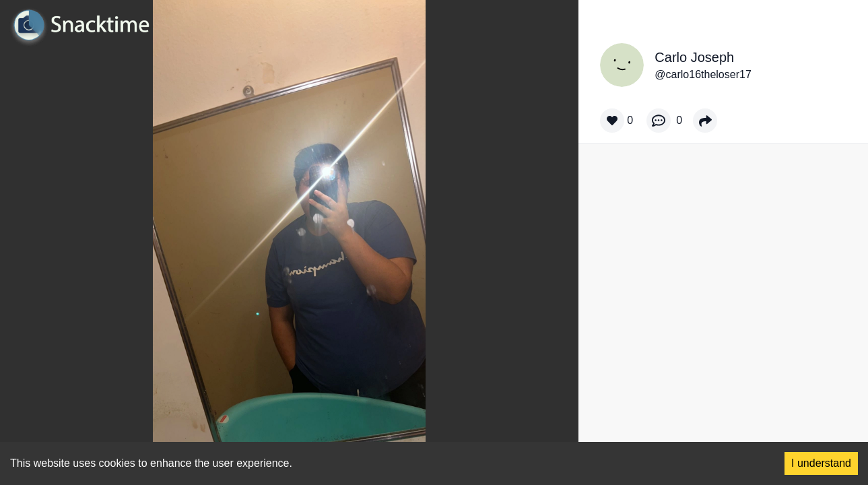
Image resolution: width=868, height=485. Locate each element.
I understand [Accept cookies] (821, 463)
